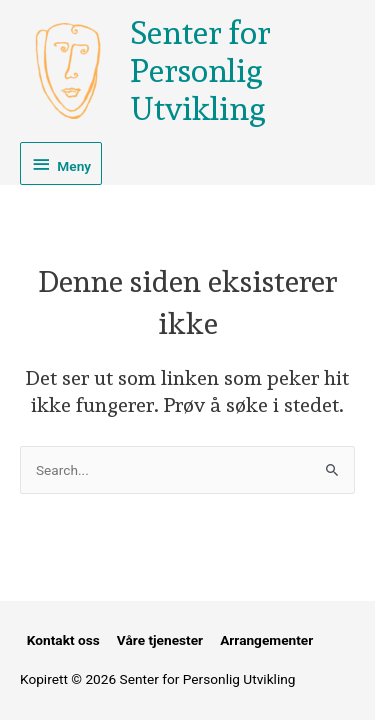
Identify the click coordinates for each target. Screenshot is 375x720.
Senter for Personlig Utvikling (200, 71)
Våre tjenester (160, 640)
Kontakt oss (63, 640)
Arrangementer (266, 640)
